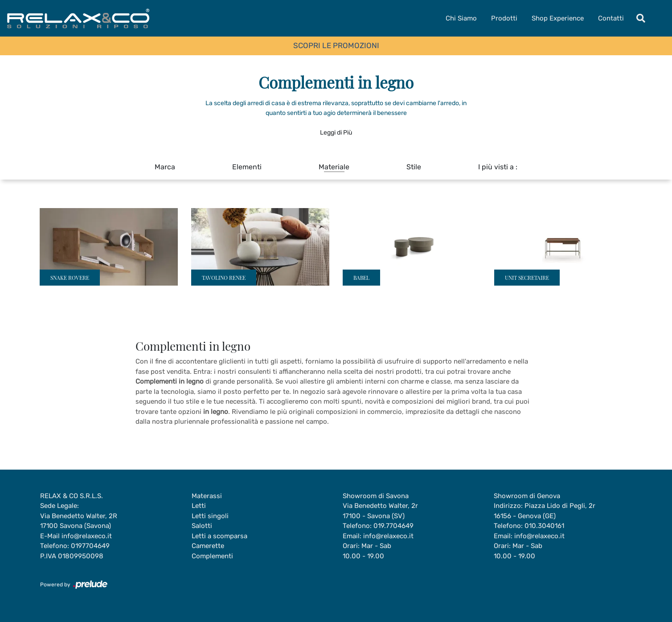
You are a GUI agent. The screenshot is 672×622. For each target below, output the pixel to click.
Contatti (611, 18)
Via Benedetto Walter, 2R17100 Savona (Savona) (79, 521)
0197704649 (90, 546)
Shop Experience (558, 18)
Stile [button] (414, 167)
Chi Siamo (461, 18)
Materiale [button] (334, 167)
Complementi (212, 556)
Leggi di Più (336, 133)
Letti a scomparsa (219, 536)
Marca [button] (165, 167)
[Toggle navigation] (641, 18)
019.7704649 (393, 526)
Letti (199, 506)
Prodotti (504, 18)
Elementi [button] (247, 167)
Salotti (202, 526)
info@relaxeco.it (87, 536)
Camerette (208, 546)
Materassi (207, 496)
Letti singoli (210, 516)
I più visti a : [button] (498, 167)
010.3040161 (544, 526)
